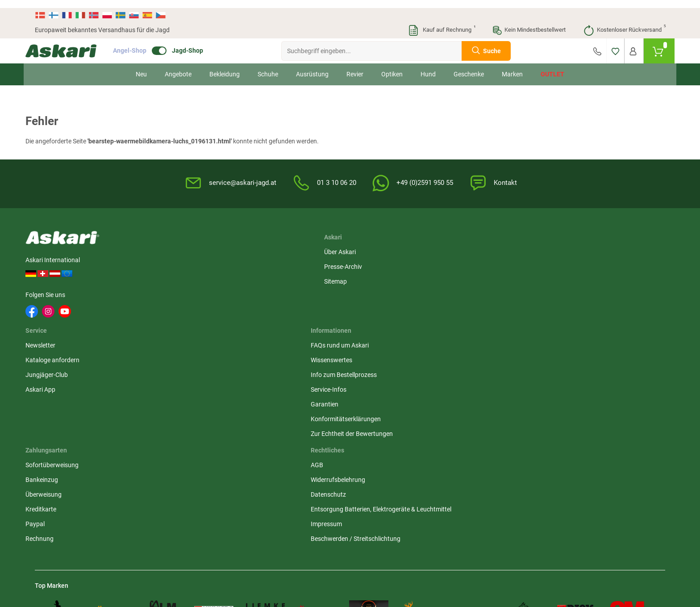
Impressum (478, 317)
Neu (141, 66)
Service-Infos (373, 293)
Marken (512, 66)
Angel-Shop (139, 43)
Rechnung (583, 322)
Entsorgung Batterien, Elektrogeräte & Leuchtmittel (501, 298)
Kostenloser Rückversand (624, 22)
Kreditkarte (584, 293)
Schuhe (268, 66)
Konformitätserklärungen (390, 322)
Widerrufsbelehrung (489, 264)
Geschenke (469, 66)
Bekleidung (225, 66)
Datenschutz (480, 278)
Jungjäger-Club (270, 278)
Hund (428, 66)
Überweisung (587, 278)
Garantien (369, 308)
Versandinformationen (66, 558)
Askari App (264, 293)
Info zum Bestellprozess (388, 278)
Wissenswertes (376, 264)
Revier (355, 66)
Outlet (552, 66)
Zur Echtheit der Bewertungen (396, 337)
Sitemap (173, 278)
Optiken (392, 66)
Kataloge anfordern (276, 264)
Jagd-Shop (197, 43)
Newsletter (264, 249)
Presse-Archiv (180, 264)
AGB (468, 249)
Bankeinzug (585, 264)
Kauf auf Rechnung (442, 22)
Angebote (178, 66)
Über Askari (177, 249)
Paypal (578, 308)
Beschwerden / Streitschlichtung (507, 332)
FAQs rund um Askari (384, 249)
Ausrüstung (312, 66)
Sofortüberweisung (595, 249)
